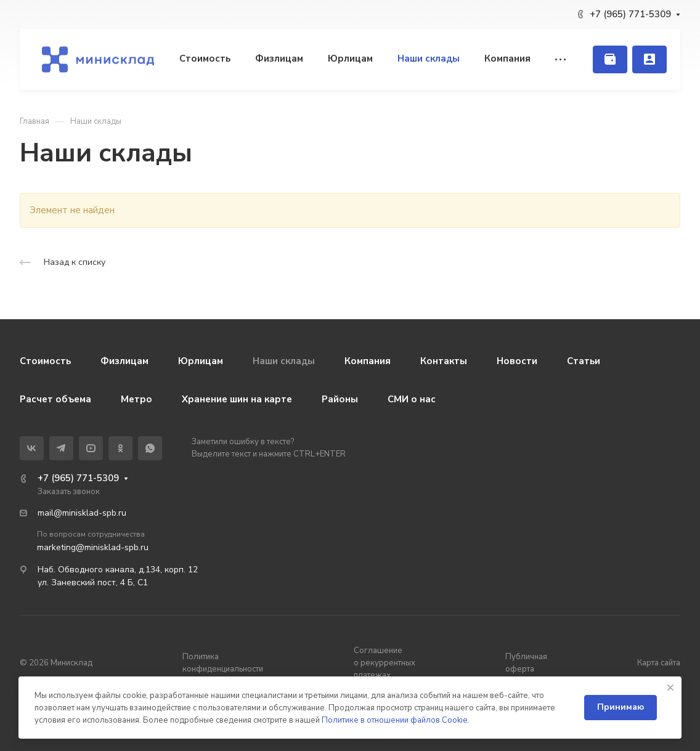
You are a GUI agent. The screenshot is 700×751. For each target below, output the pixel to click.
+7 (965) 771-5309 (630, 14)
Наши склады (284, 361)
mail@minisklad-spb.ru (82, 513)
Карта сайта (659, 663)
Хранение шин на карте (237, 399)
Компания (368, 361)
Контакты (444, 361)
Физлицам (124, 361)
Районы (340, 399)
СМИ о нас (412, 399)
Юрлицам (201, 361)
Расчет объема (55, 399)
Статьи (584, 361)
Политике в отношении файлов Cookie (394, 720)
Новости (517, 361)
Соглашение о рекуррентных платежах (385, 663)
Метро (136, 399)
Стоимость (45, 361)
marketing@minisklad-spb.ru (93, 547)
